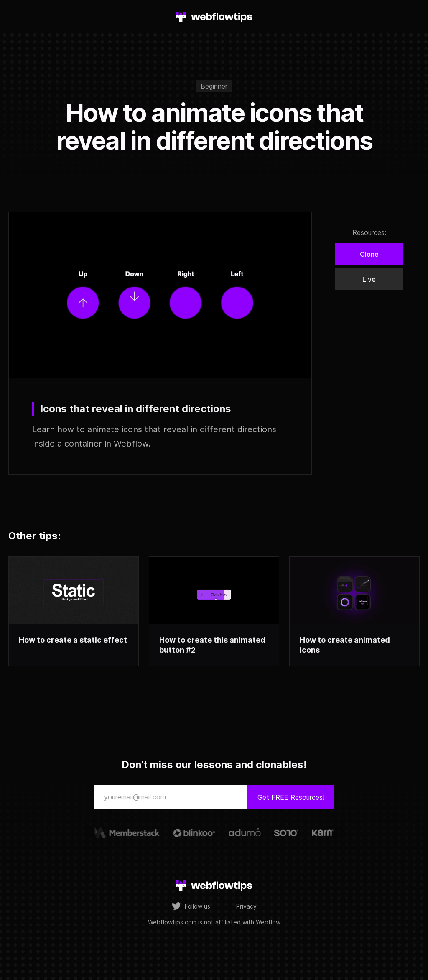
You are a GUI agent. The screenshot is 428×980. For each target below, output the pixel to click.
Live (369, 279)
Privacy (246, 906)
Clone (369, 254)
